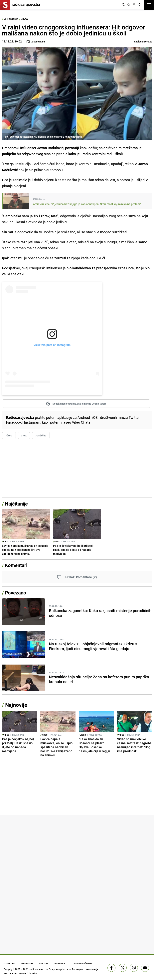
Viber (76, 422)
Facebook (14, 422)
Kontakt (44, 964)
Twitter (134, 417)
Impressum (27, 964)
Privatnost (61, 964)
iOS (95, 417)
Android (84, 417)
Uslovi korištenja (83, 964)
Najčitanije (16, 504)
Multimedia (11, 19)
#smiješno (41, 435)
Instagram (32, 422)
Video (24, 19)
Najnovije (16, 705)
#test (24, 435)
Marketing (9, 964)
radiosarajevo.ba (39, 969)
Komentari (16, 565)
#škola (9, 435)
